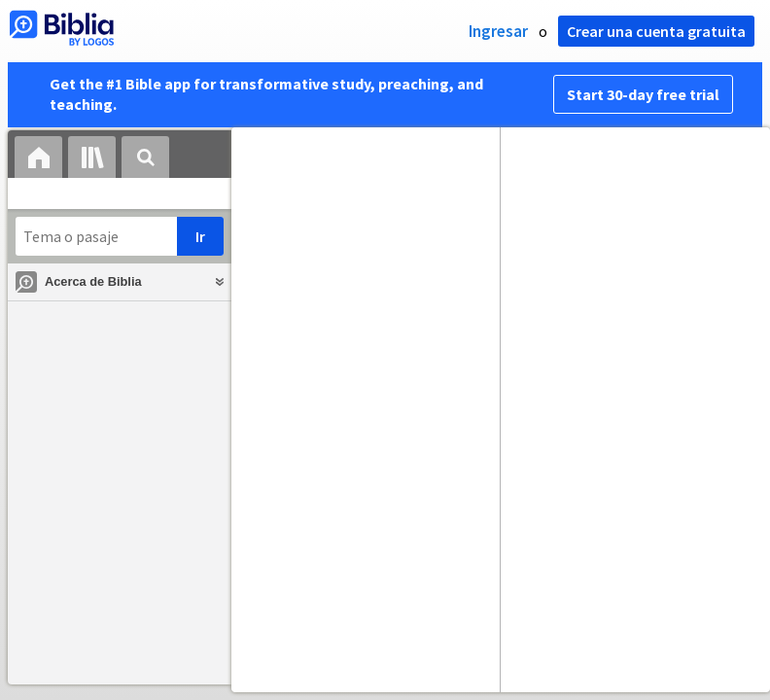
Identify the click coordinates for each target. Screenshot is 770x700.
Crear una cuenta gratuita (656, 31)
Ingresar (498, 31)
